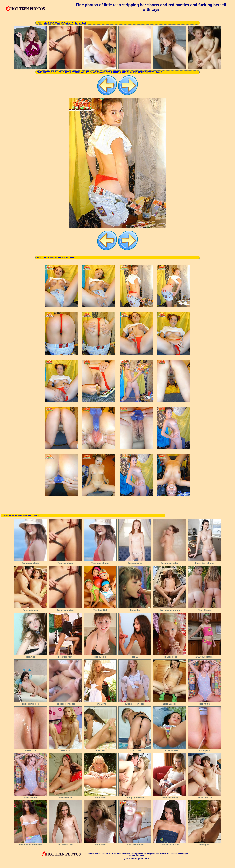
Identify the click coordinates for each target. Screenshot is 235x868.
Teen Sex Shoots (170, 750)
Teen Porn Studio (135, 844)
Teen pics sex (135, 562)
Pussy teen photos (204, 562)
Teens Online (65, 797)
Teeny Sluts (204, 703)
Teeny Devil (100, 703)
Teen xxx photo (65, 562)
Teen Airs (31, 656)
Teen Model (135, 750)
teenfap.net (204, 844)
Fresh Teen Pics (170, 797)
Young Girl (204, 750)
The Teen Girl (100, 609)
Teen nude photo (31, 562)
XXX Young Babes (204, 656)
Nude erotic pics (31, 703)
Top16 (135, 656)
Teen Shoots (204, 609)
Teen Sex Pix (100, 797)
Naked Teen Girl (204, 797)
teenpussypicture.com (31, 844)
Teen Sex (65, 750)
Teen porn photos (100, 562)
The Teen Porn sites (65, 703)
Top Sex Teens (170, 656)
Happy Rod (100, 656)
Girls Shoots (31, 797)
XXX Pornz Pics (65, 844)
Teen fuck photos (170, 562)
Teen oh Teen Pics (170, 844)
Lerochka (135, 609)
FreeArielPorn (65, 656)
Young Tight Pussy (135, 797)
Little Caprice (170, 703)
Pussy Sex (31, 750)
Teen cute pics (31, 609)
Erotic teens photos (170, 609)
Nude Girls (100, 750)
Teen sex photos (65, 609)
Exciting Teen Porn (135, 703)
